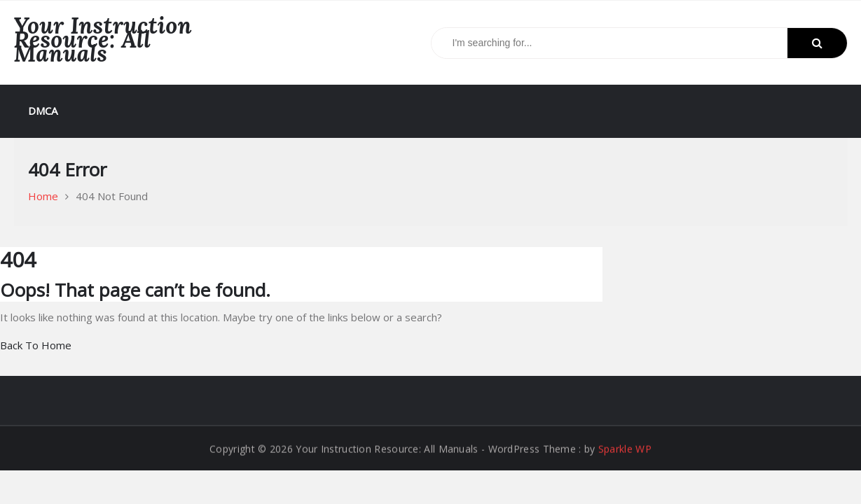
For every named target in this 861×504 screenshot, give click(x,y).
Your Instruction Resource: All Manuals (103, 39)
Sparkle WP (625, 449)
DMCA (43, 111)
